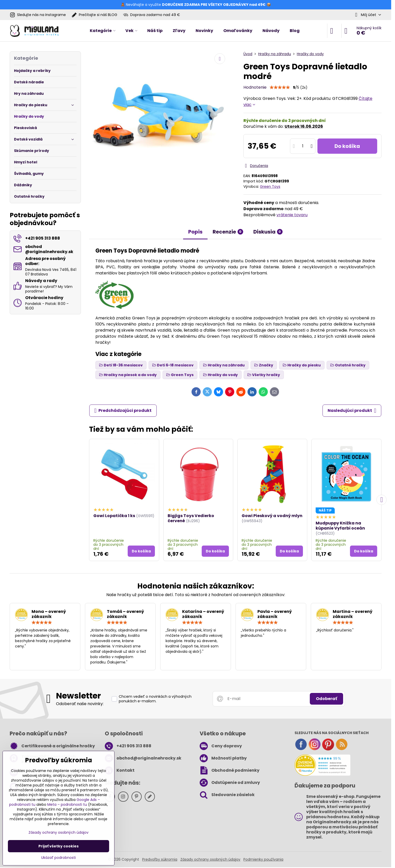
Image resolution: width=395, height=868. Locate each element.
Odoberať (326, 699)
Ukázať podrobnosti (58, 858)
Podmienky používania (263, 859)
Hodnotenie (255, 87)
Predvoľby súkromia (160, 859)
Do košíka (347, 146)
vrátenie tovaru (292, 215)
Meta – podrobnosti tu (67, 804)
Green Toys (270, 187)
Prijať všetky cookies (58, 846)
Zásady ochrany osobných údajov (210, 859)
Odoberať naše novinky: (80, 704)
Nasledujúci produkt (352, 411)
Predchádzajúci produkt (123, 411)
